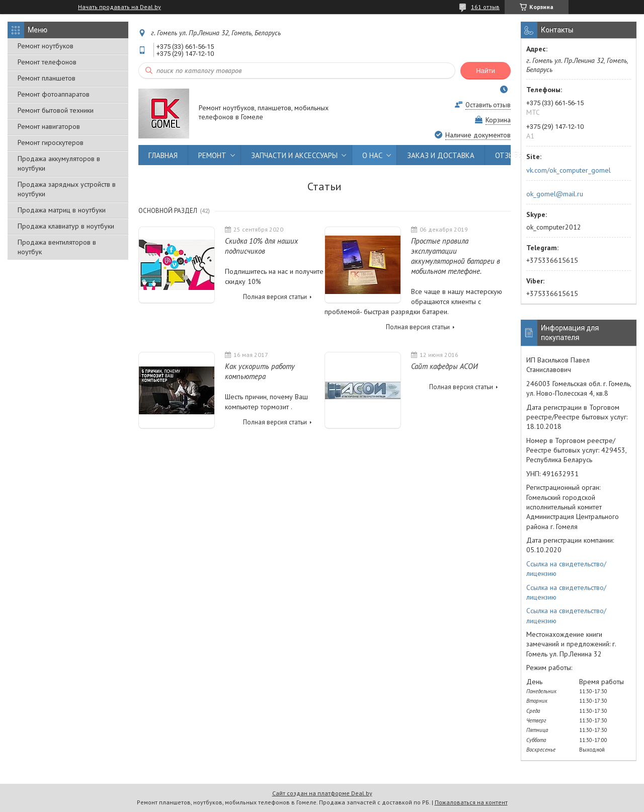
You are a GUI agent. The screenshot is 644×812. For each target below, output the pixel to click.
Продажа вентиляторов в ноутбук (57, 247)
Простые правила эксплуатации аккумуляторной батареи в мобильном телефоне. (456, 256)
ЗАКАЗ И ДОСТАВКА (441, 155)
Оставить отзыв (488, 105)
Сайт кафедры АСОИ (445, 366)
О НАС (372, 155)
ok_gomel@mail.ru (555, 194)
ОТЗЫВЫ (509, 155)
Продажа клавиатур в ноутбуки (66, 226)
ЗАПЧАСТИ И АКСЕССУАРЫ (294, 155)
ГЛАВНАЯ (163, 155)
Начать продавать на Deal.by (119, 7)
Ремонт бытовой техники (56, 110)
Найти (486, 71)
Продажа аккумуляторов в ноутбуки (59, 163)
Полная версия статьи (275, 297)
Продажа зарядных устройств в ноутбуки (67, 189)
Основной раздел (168, 211)
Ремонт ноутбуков (46, 46)
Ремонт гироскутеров (51, 142)
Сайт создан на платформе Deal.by (322, 793)
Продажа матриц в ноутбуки (62, 210)
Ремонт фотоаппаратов (54, 94)
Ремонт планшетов (47, 78)
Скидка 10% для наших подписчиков (261, 246)
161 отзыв (485, 7)
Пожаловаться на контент (471, 802)
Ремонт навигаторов (49, 126)
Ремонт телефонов (47, 62)
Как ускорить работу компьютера (260, 371)
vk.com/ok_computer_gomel (569, 170)
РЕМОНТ (212, 155)
